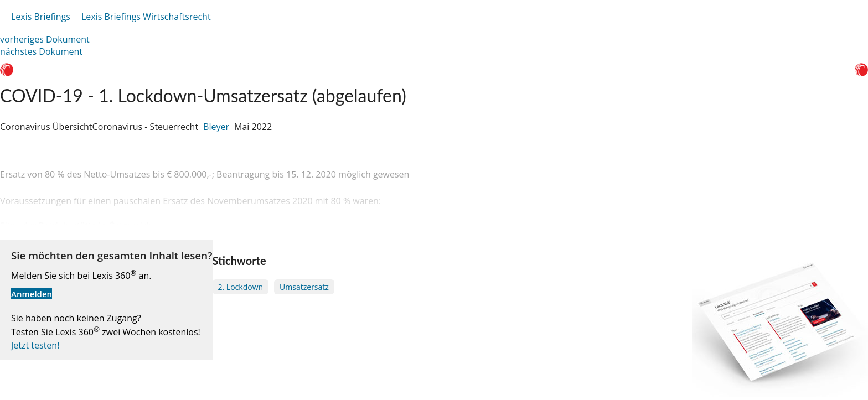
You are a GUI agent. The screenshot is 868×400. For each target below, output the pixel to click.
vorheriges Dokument (45, 39)
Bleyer (216, 127)
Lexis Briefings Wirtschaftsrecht (146, 17)
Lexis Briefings (41, 17)
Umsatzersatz (304, 287)
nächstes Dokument (41, 51)
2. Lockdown (241, 287)
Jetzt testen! (35, 345)
